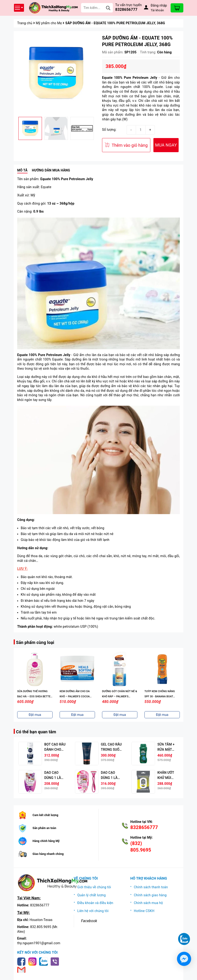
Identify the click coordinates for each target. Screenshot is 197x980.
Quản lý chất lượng (92, 895)
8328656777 (126, 10)
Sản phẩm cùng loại (35, 642)
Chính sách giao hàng (150, 895)
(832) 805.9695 (141, 847)
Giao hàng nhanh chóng (48, 854)
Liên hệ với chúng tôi (93, 911)
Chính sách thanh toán (151, 887)
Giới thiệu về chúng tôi (94, 887)
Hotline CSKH (144, 911)
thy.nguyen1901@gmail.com (39, 943)
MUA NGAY (166, 145)
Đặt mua (35, 715)
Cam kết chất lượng (45, 815)
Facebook (89, 921)
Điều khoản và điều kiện (95, 903)
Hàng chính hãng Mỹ (46, 841)
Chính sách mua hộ (148, 903)
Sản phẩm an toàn (44, 828)
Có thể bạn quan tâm (36, 732)
